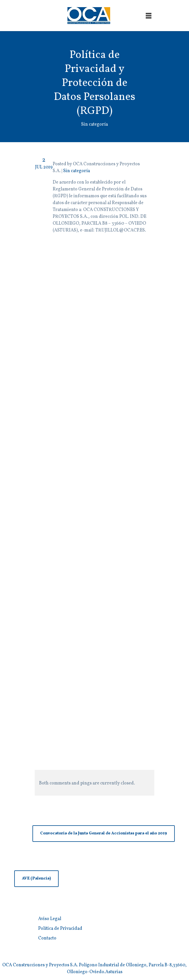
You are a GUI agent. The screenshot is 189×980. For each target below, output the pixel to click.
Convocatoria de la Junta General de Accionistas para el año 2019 (104, 833)
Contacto (47, 938)
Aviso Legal (50, 919)
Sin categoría (77, 171)
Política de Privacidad (60, 929)
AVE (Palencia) (36, 879)
